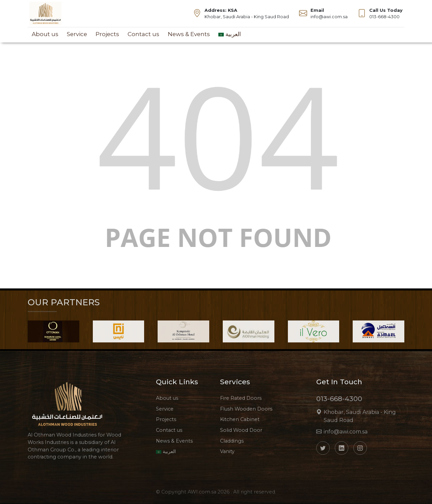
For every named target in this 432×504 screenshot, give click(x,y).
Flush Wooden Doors (246, 409)
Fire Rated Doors (241, 398)
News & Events (189, 34)
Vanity (227, 451)
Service (77, 34)
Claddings (232, 441)
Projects (107, 34)
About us (45, 34)
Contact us (143, 34)
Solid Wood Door (241, 430)
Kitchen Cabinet (240, 419)
